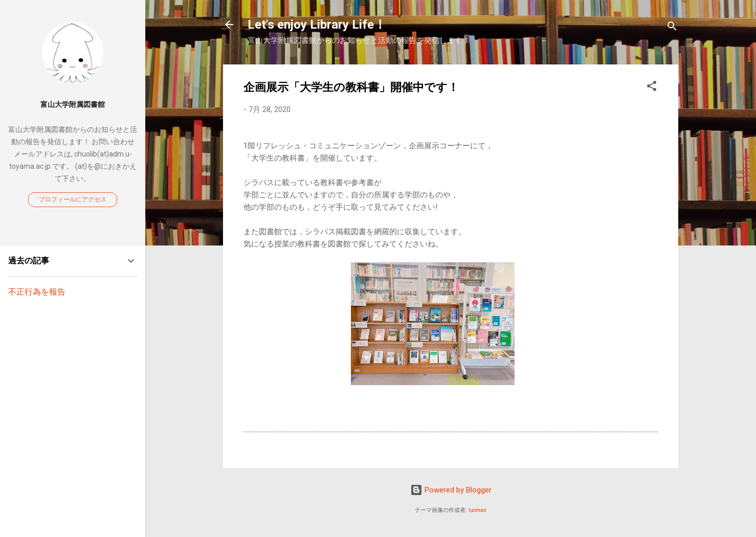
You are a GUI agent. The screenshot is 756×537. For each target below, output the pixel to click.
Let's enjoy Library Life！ (317, 25)
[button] (652, 88)
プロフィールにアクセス (73, 199)
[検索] (672, 28)
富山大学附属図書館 (73, 104)
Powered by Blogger (451, 490)
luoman (477, 510)
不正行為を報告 (37, 292)
